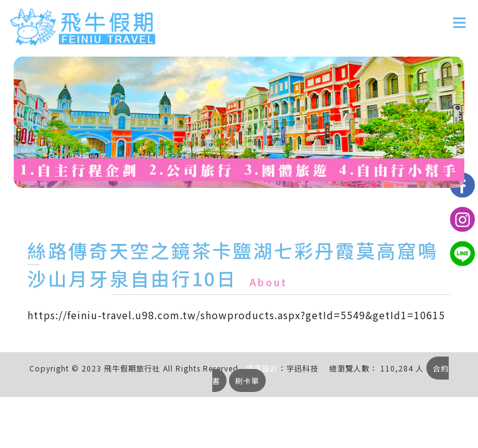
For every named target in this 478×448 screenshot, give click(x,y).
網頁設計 (262, 368)
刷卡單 (247, 380)
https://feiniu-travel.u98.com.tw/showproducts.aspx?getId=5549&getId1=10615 (236, 315)
